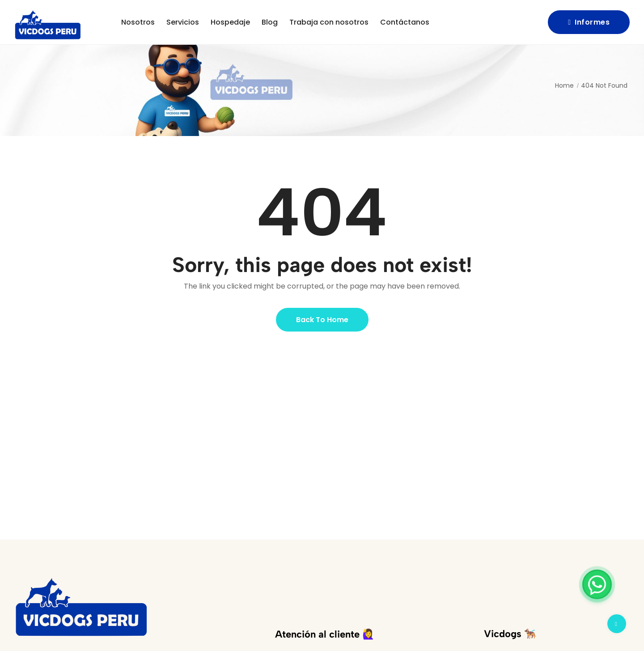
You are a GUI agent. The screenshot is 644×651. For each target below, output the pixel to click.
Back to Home (322, 320)
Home (564, 85)
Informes (589, 22)
